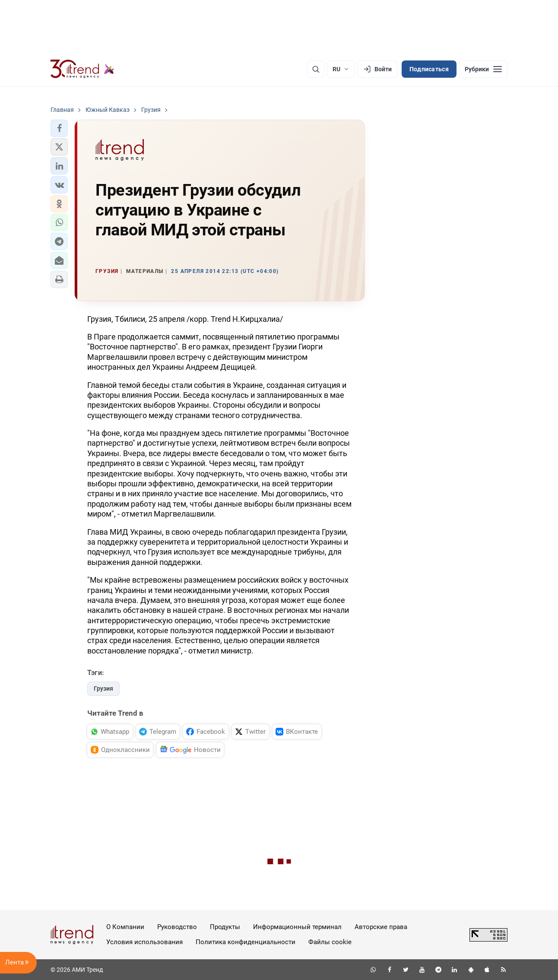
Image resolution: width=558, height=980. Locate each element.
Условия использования (144, 942)
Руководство (177, 927)
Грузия (103, 688)
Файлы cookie (330, 942)
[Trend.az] (82, 69)
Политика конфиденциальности (246, 942)
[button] (59, 128)
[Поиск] (316, 69)
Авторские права (381, 927)
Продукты (225, 927)
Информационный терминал (297, 927)
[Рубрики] (483, 69)
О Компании (125, 927)
